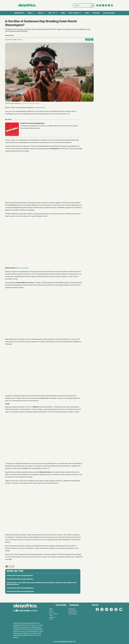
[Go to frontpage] (27, 5)
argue (11, 111)
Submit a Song (73, 612)
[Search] (93, 5)
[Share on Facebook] (86, 40)
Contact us (72, 609)
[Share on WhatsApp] (92, 40)
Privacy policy (72, 610)
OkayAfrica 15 (19, 13)
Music (40, 13)
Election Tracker (109, 13)
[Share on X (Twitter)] (89, 40)
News (30, 13)
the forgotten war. (39, 108)
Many (7, 111)
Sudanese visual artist (22, 268)
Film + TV (52, 13)
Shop (87, 13)
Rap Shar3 (30, 407)
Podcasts (96, 13)
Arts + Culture (74, 13)
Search (73, 4)
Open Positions (73, 614)
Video (63, 13)
